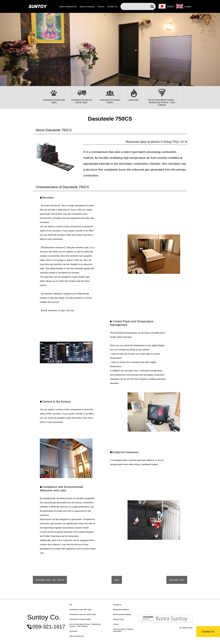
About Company (87, 7)
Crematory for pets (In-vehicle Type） (83, 614)
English (188, 7)
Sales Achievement (68, 7)
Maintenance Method (121, 610)
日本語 (170, 7)
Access (101, 7)
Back (117, 580)
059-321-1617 (49, 627)
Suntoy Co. (44, 617)
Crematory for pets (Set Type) (80, 610)
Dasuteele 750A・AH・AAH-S (50, 580)
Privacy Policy (118, 619)
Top (71, 605)
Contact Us (208, 632)
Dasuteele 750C (177, 580)
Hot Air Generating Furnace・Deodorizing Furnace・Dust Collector (85, 625)
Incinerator (73, 631)
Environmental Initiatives (122, 614)
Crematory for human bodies (80, 619)
